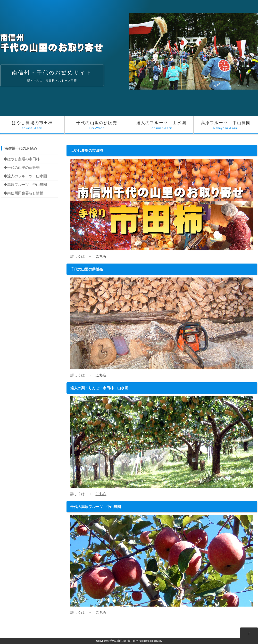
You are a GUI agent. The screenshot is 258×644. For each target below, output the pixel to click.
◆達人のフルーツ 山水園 (25, 176)
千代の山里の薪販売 (97, 127)
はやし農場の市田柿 (32, 127)
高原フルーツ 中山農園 (226, 127)
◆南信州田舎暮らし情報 (23, 193)
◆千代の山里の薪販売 (22, 168)
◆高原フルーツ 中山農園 (25, 185)
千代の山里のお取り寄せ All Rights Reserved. (136, 641)
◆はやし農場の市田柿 (22, 159)
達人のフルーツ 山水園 (161, 127)
